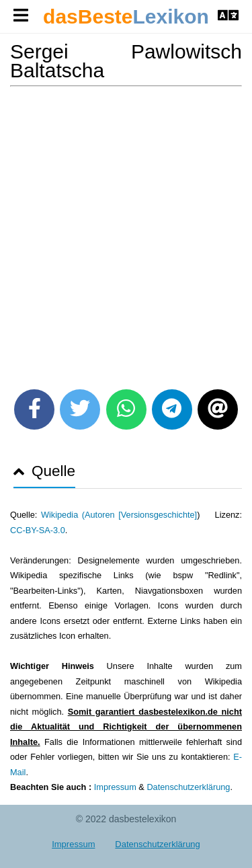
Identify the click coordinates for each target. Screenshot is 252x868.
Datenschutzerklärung (188, 787)
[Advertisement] (126, 233)
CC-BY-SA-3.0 (38, 530)
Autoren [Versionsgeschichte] (141, 515)
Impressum (115, 787)
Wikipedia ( (63, 515)
